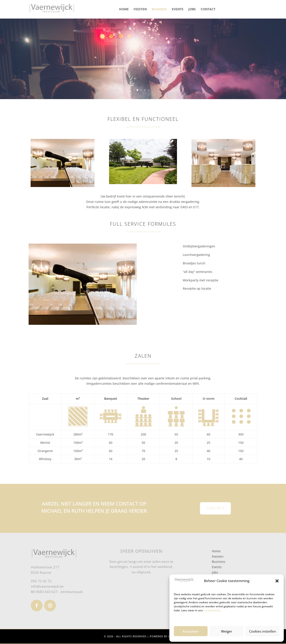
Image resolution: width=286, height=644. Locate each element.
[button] (277, 581)
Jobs (192, 9)
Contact (208, 9)
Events (178, 9)
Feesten (140, 9)
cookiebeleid (211, 610)
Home (124, 9)
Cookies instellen (263, 631)
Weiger (227, 631)
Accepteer (191, 631)
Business (159, 9)
